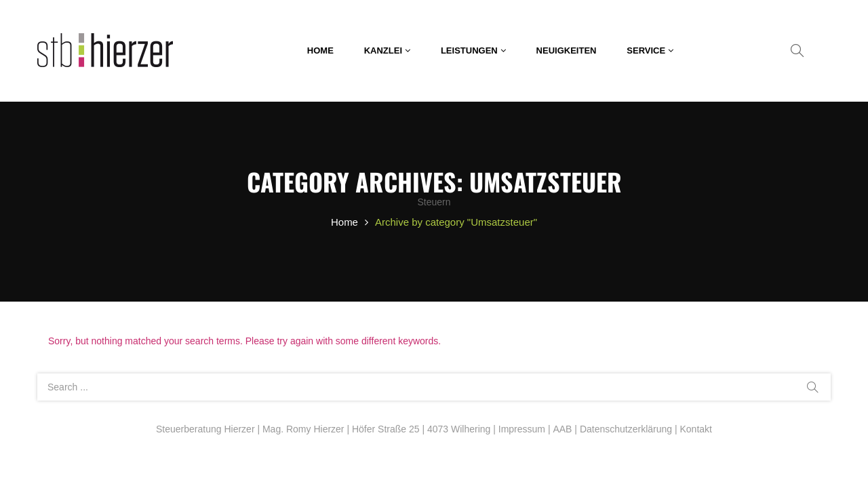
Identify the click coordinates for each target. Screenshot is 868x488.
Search (812, 387)
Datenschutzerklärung (626, 429)
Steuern (434, 202)
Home (344, 222)
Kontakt (695, 429)
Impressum (522, 429)
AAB (562, 429)
